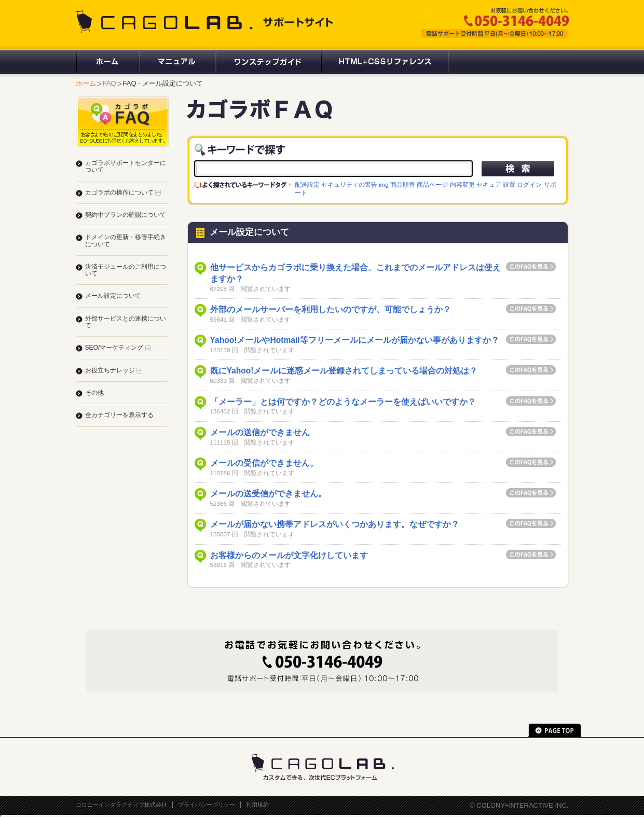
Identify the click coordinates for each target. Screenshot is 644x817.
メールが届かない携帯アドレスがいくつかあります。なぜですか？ (335, 524)
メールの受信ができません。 (264, 463)
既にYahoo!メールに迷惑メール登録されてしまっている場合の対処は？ (344, 371)
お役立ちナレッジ (114, 370)
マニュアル (177, 62)
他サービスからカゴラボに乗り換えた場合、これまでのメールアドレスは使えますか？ (355, 273)
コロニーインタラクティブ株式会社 (121, 805)
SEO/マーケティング (118, 348)
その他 (94, 393)
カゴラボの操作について (123, 192)
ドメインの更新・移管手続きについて (126, 240)
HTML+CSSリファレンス (385, 62)
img (384, 184)
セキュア (489, 184)
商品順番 (403, 184)
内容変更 (462, 184)
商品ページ (432, 184)
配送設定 (307, 184)
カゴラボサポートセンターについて (126, 166)
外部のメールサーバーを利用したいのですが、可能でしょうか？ (331, 309)
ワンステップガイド (268, 62)
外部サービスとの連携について (126, 322)
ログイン (529, 184)
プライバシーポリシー (207, 805)
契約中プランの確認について (126, 215)
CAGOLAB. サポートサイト (205, 22)
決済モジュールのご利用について (126, 270)
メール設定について (113, 296)
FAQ (109, 83)
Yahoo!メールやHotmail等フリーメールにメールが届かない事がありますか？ (355, 340)
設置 (509, 184)
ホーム (107, 62)
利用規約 (257, 805)
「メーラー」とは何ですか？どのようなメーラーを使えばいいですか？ (343, 402)
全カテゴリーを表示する (119, 415)
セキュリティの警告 (349, 184)
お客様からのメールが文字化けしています (289, 555)
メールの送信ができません (260, 432)
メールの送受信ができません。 (268, 494)
